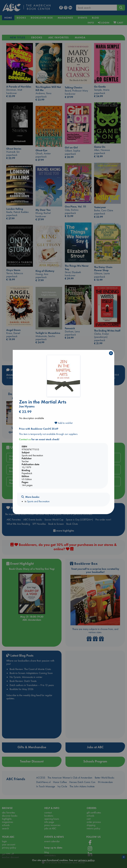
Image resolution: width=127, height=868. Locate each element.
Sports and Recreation (38, 501)
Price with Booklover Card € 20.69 (39, 429)
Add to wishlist (63, 423)
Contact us (25, 439)
